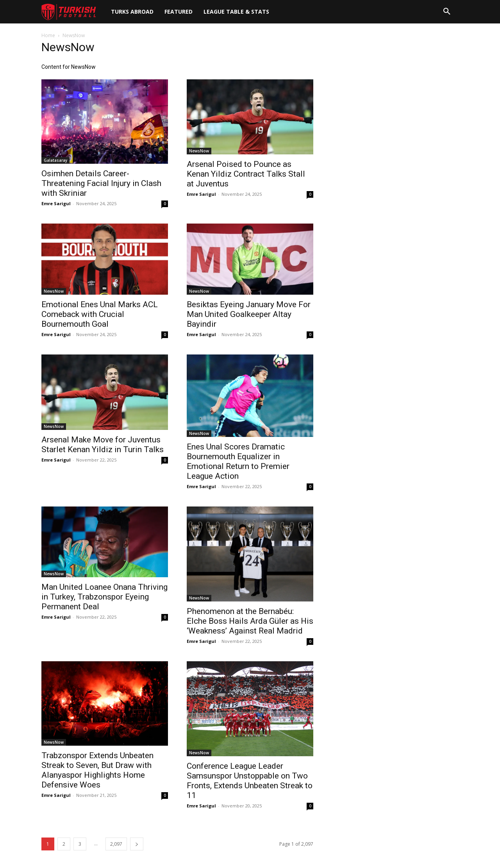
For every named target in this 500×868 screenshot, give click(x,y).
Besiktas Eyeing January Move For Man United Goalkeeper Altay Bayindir (249, 314)
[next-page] (137, 844)
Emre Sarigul (56, 203)
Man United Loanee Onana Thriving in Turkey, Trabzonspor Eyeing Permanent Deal (104, 597)
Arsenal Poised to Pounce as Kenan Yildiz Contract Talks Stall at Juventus (246, 174)
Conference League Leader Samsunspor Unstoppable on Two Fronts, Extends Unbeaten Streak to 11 (250, 781)
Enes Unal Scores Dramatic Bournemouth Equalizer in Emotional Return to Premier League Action (238, 461)
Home (48, 35)
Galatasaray (55, 160)
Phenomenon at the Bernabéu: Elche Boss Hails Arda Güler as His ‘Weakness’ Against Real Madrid (250, 621)
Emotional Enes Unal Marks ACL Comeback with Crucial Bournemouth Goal (100, 314)
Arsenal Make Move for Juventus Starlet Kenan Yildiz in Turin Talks (103, 445)
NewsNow (199, 151)
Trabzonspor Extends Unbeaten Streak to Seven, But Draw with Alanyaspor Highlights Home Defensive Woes (97, 770)
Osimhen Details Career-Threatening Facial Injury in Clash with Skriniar (101, 183)
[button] (447, 12)
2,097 (116, 844)
